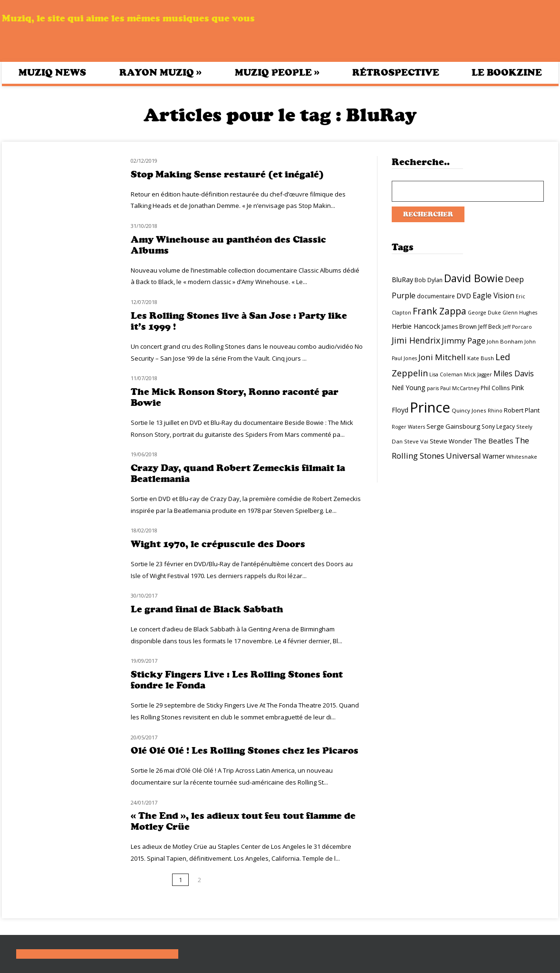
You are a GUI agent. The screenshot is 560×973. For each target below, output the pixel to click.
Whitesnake (522, 457)
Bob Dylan (429, 280)
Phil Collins (495, 388)
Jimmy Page (463, 340)
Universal (463, 456)
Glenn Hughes (520, 313)
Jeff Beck (490, 327)
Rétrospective (396, 73)
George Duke (484, 313)
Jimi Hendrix (416, 340)
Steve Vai (416, 441)
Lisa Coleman (446, 374)
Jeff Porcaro (517, 327)
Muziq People (277, 72)
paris (433, 388)
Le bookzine (507, 73)
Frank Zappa (439, 311)
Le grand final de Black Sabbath (207, 609)
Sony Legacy (498, 427)
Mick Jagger (478, 374)
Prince (430, 407)
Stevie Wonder (451, 441)
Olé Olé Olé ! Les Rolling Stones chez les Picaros (245, 751)
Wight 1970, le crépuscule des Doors (218, 544)
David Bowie (474, 278)
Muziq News (52, 73)
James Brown (459, 327)
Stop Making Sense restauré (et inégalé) (227, 174)
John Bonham (505, 341)
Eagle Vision (493, 295)
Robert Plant (522, 410)
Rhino (495, 411)
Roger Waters (408, 427)
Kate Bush (481, 358)
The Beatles (493, 441)
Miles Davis (514, 373)
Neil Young (409, 388)
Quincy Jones (469, 410)
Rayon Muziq (160, 72)
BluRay (402, 280)
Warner (494, 456)
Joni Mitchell (442, 357)
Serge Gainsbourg (453, 426)
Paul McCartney (460, 388)
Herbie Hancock (416, 326)
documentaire (436, 296)
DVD (464, 295)
